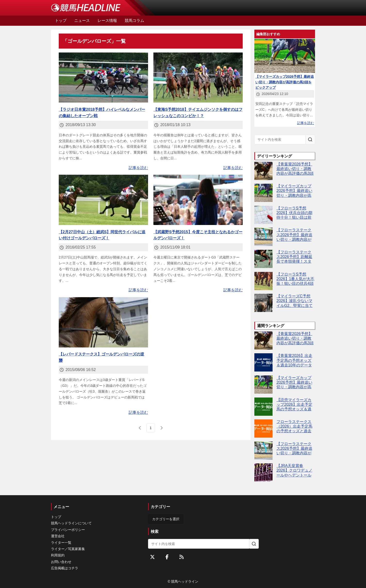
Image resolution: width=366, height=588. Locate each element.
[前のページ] (140, 428)
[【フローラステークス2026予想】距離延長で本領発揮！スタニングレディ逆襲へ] (263, 259)
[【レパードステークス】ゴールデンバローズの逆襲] (103, 322)
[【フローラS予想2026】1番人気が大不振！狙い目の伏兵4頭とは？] (263, 281)
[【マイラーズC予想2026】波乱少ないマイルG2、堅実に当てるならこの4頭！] (263, 303)
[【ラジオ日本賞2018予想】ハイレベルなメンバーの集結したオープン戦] (103, 78)
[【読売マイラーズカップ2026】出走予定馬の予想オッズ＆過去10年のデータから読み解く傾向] (263, 407)
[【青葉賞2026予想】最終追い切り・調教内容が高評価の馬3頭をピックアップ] (263, 171)
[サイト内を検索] (310, 139)
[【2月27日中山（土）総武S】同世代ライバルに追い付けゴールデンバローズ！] (103, 200)
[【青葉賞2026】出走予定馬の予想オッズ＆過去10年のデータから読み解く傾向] (263, 362)
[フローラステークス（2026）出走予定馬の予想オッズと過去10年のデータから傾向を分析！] (263, 428)
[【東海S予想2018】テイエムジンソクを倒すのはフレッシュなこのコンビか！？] (198, 78)
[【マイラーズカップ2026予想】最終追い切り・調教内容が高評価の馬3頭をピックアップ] (263, 193)
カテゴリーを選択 (166, 519)
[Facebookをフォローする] (167, 557)
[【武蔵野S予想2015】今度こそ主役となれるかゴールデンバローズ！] (198, 200)
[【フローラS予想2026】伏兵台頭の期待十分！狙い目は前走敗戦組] (263, 215)
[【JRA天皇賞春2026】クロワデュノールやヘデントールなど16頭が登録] (263, 472)
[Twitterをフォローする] (152, 557)
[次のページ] (161, 428)
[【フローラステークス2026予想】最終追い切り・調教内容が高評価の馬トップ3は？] (263, 237)
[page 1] (151, 428)
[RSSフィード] (182, 557)
